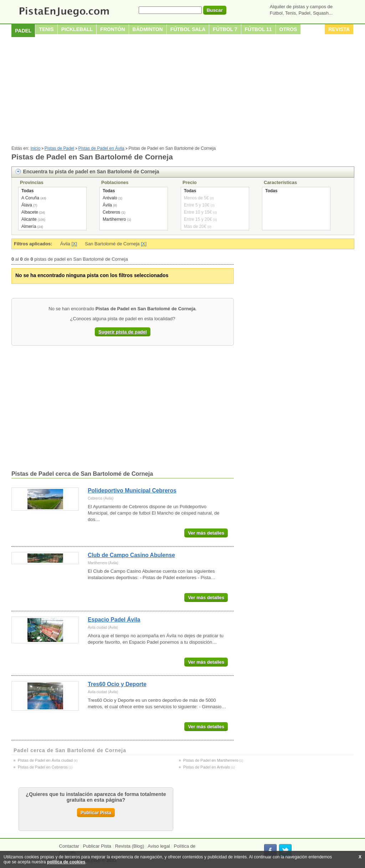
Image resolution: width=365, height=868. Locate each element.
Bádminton (148, 29)
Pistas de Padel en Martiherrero (211, 760)
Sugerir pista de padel (123, 332)
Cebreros (111, 212)
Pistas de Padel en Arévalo (207, 767)
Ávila (107, 205)
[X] (74, 244)
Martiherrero (114, 219)
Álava (27, 205)
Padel (23, 31)
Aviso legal (159, 846)
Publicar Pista (96, 813)
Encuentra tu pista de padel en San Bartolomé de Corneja (91, 172)
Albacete (30, 212)
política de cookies (66, 862)
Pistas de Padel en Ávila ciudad (45, 760)
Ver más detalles (206, 533)
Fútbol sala (188, 29)
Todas (27, 191)
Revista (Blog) (130, 846)
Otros (288, 29)
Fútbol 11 (258, 29)
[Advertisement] (182, 92)
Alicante (29, 219)
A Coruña (30, 198)
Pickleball (77, 29)
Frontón (112, 29)
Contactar (69, 846)
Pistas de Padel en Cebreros (43, 767)
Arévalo (110, 198)
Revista (339, 29)
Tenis (46, 29)
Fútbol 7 (225, 29)
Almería (29, 226)
